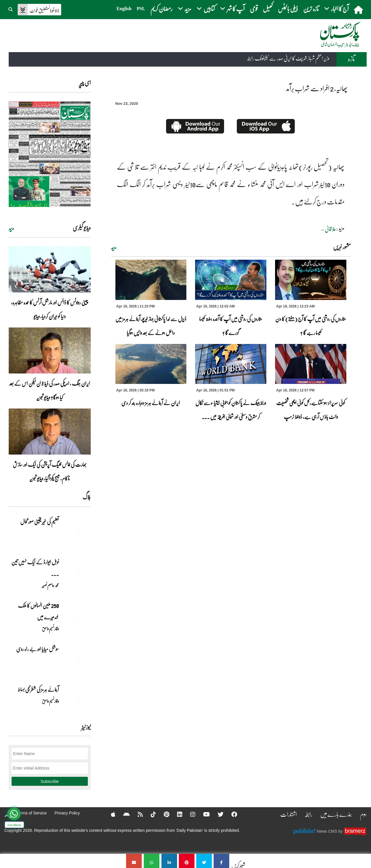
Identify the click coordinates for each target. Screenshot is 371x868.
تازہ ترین (311, 9)
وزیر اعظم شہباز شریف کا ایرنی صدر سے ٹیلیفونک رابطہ (288, 59)
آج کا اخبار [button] (336, 9)
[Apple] (109, 814)
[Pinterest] (163, 814)
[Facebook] (230, 814)
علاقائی (330, 229)
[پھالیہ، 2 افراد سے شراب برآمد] (221, 861)
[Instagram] (189, 814)
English (124, 9)
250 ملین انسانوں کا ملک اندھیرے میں (38, 611)
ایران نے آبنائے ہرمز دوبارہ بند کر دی (151, 403)
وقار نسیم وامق (50, 629)
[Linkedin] (176, 814)
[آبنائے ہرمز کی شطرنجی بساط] (76, 699)
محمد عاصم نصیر (50, 585)
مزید (114, 248)
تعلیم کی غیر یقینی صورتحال (39, 521)
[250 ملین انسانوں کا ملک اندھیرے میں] (76, 616)
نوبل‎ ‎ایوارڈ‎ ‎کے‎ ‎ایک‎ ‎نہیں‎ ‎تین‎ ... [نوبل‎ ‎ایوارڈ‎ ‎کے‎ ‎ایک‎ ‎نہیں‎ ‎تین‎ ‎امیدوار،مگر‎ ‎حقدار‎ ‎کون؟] (35, 568)
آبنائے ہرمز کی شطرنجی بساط (38, 689)
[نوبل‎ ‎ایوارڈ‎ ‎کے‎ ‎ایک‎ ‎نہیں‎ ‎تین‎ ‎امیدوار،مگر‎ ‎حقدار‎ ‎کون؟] (76, 572)
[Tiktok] (150, 814)
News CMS (328, 831)
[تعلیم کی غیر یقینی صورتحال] (76, 532)
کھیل (268, 9)
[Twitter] (217, 814)
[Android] (123, 814)
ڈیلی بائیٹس (288, 9)
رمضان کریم (161, 9)
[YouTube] (203, 814)
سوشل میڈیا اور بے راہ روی (37, 649)
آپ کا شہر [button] (232, 9)
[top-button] (7, 816)
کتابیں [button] (206, 9)
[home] (359, 10)
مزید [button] (184, 9)
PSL (141, 9)
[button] (11, 9)
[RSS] (137, 814)
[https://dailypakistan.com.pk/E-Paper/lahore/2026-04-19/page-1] (50, 154)
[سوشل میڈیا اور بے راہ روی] (76, 659)
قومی (254, 9)
